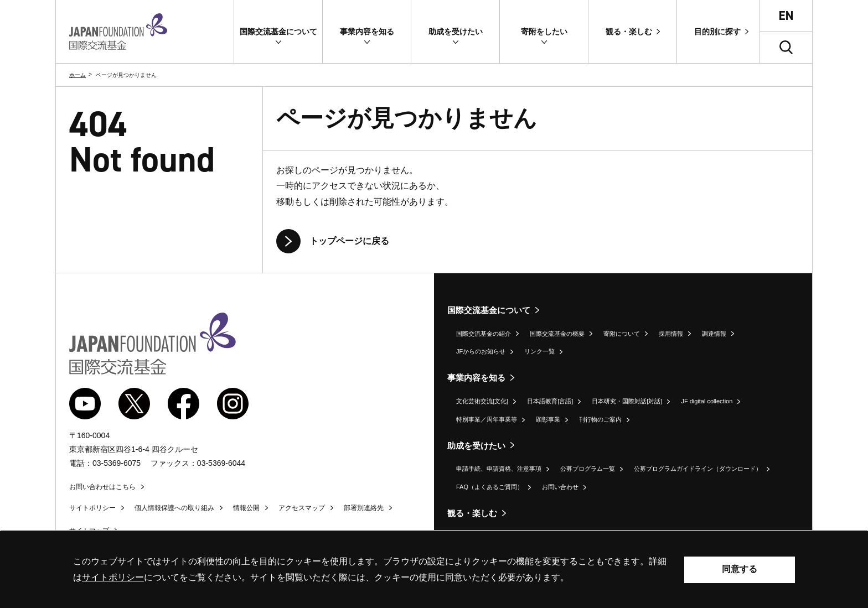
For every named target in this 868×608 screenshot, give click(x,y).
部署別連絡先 (364, 508)
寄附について (622, 334)
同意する (740, 569)
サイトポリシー (92, 508)
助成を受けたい (476, 446)
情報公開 (246, 508)
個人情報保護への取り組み (174, 508)
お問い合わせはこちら (102, 487)
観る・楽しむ (472, 513)
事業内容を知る (476, 378)
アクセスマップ (302, 508)
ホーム (77, 75)
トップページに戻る (349, 241)
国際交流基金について (489, 310)
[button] (278, 32)
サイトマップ (89, 531)
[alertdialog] (434, 570)
